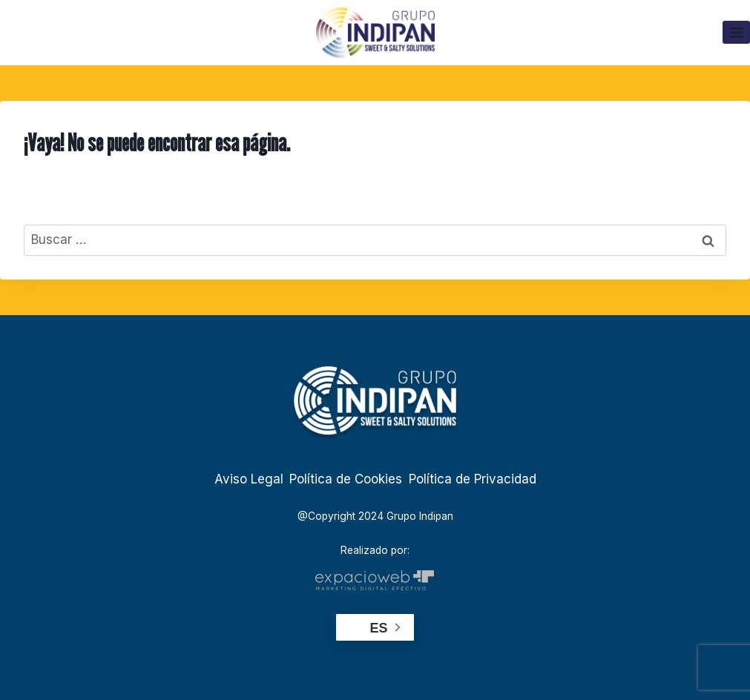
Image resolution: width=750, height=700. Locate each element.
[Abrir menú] (736, 32)
